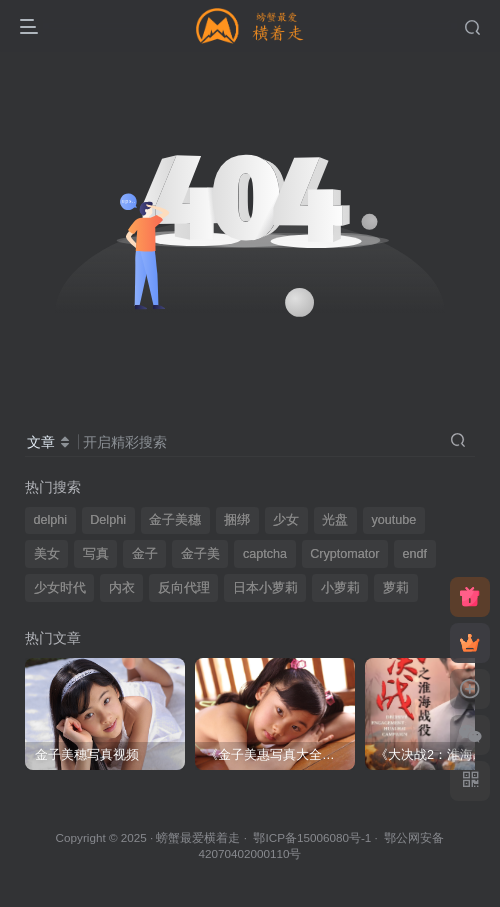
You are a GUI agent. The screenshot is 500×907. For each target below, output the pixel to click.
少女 (286, 520)
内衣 (122, 588)
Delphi (108, 520)
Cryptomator (344, 554)
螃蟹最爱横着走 (198, 837)
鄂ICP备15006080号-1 (312, 837)
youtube (393, 520)
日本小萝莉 (265, 588)
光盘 (335, 520)
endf (415, 554)
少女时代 (60, 588)
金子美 (200, 554)
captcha (265, 554)
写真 (96, 554)
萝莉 (396, 588)
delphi (51, 520)
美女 (47, 554)
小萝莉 (340, 588)
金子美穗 (175, 520)
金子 (145, 554)
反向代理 (184, 588)
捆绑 (237, 520)
